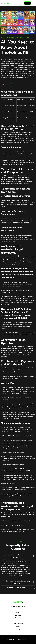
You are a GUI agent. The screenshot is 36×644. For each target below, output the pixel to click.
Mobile (18, 629)
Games (18, 626)
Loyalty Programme (18, 624)
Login (18, 612)
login (15, 142)
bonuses (25, 200)
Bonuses (18, 615)
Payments (18, 618)
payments (17, 479)
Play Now (6, 85)
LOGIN (28, 3)
